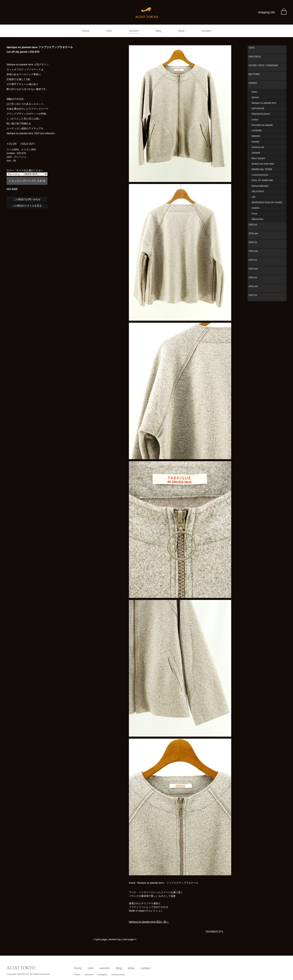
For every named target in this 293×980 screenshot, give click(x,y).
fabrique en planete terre (264, 103)
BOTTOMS (254, 74)
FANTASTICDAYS (261, 114)
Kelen (255, 92)
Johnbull (256, 153)
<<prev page (100, 939)
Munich (255, 97)
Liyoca (255, 119)
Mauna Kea (257, 219)
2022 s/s (253, 295)
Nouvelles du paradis (262, 125)
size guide (12, 189)
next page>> (130, 939)
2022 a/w (253, 286)
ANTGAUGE (258, 108)
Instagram (102, 974)
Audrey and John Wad (263, 164)
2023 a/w (253, 269)
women (134, 31)
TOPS (252, 48)
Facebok (89, 974)
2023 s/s (253, 277)
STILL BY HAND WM (262, 180)
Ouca (254, 213)
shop (181, 31)
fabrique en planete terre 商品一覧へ (149, 922)
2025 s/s (253, 242)
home (86, 31)
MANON (256, 136)
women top (115, 939)
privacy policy (118, 974)
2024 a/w (253, 251)
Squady (255, 142)
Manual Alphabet (260, 186)
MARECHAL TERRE (262, 169)
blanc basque (258, 158)
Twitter (77, 974)
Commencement (260, 175)
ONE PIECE (255, 57)
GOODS (253, 83)
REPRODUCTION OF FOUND (267, 202)
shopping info (267, 12)
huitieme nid (258, 147)
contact (206, 31)
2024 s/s (253, 260)
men (109, 31)
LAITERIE (257, 131)
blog (158, 31)
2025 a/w (253, 233)
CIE (254, 197)
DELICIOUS (258, 191)
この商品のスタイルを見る (27, 206)
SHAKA (255, 208)
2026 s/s (253, 225)
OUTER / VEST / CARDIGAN (263, 65)
